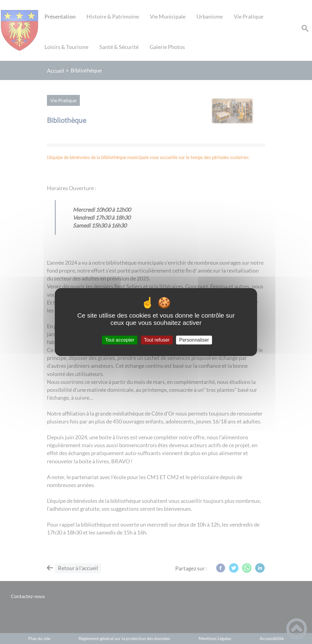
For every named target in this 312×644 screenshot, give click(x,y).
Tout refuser (157, 340)
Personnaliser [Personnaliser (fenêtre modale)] (194, 340)
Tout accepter (120, 340)
